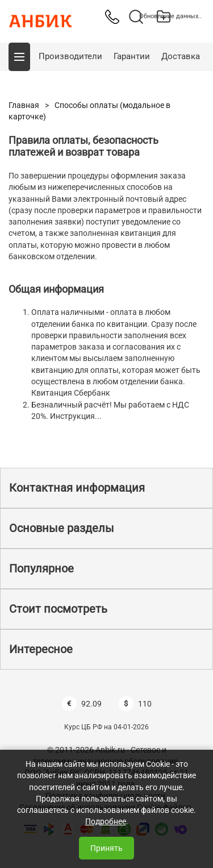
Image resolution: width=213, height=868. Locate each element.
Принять (106, 848)
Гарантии (132, 56)
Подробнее (106, 821)
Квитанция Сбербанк (71, 393)
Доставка (181, 56)
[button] (19, 57)
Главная (24, 105)
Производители (70, 56)
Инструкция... (76, 416)
